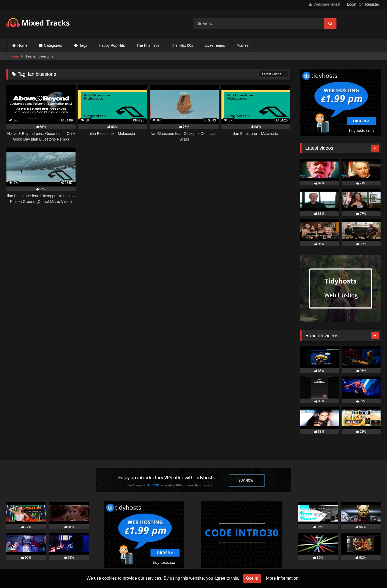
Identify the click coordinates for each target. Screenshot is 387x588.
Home (22, 45)
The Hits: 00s (182, 45)
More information (282, 578)
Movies (242, 45)
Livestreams (215, 45)
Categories (53, 45)
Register (372, 4)
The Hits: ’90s (148, 45)
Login (352, 4)
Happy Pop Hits (112, 45)
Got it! (252, 578)
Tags (83, 45)
